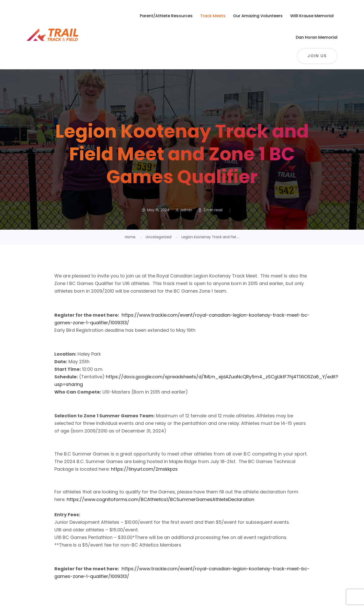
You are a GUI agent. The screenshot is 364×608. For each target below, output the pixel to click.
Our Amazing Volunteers (258, 16)
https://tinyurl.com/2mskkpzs (144, 469)
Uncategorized (158, 237)
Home (130, 237)
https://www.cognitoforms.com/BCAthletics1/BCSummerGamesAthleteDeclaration (161, 499)
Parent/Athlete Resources (166, 16)
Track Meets (213, 16)
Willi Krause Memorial (312, 16)
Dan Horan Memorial (317, 37)
